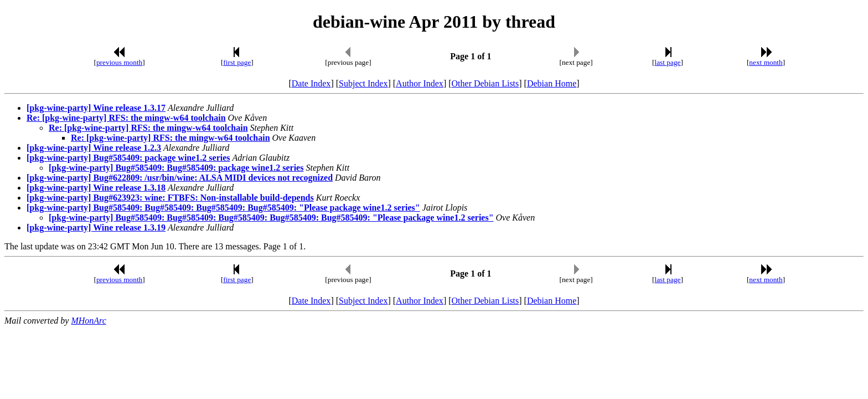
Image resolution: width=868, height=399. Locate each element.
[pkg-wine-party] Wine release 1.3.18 (96, 188)
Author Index (420, 83)
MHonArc (88, 321)
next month (766, 62)
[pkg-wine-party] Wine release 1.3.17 (96, 108)
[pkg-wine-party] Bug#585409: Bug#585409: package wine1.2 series (176, 168)
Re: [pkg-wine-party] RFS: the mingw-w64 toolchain (126, 118)
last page (668, 62)
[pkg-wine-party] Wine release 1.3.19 (96, 227)
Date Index (311, 83)
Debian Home (552, 83)
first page (237, 62)
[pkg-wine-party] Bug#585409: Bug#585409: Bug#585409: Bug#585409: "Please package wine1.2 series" (223, 208)
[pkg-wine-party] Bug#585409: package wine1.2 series (128, 158)
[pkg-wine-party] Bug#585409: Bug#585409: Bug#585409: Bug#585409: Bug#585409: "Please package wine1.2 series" (271, 218)
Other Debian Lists (485, 83)
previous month (119, 62)
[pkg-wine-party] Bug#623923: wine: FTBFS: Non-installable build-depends (170, 198)
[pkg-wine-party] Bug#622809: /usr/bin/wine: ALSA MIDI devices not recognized (180, 178)
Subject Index (363, 83)
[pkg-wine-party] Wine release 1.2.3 (94, 148)
